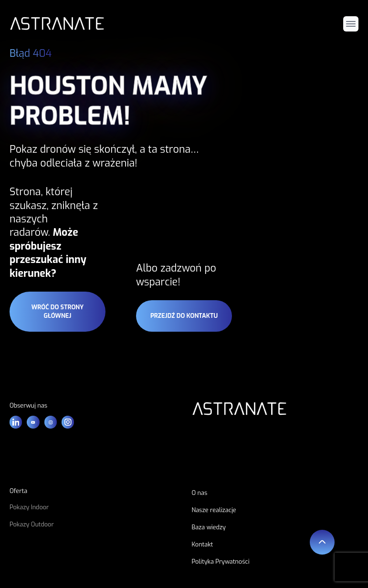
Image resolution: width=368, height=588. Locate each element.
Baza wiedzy (209, 527)
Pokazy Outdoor (32, 524)
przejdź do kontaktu (184, 316)
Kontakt (203, 544)
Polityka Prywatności (221, 562)
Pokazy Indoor (29, 507)
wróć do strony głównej (58, 311)
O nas (200, 493)
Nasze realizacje (214, 510)
